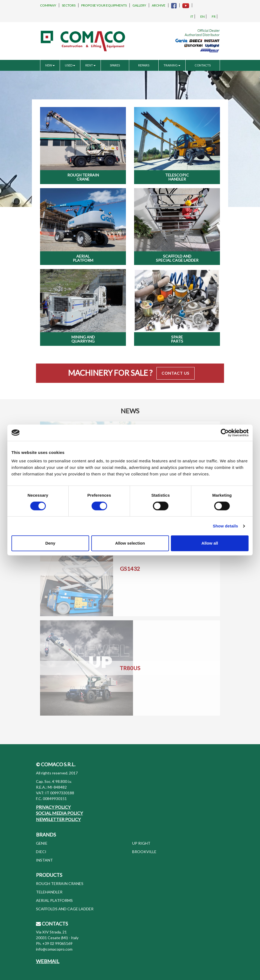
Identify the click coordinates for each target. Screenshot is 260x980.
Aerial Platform (83, 258)
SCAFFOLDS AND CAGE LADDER (65, 909)
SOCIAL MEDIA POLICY (59, 813)
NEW (50, 65)
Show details (226, 526)
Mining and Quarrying (83, 339)
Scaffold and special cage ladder (177, 258)
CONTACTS (203, 65)
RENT (90, 65)
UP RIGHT (141, 843)
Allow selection (130, 543)
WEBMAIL (48, 961)
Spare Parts (177, 339)
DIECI (41, 852)
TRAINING (172, 65)
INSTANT (44, 860)
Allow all (210, 543)
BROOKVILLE (144, 852)
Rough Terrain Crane (83, 177)
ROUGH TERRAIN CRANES (60, 883)
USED (70, 65)
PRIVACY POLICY (53, 807)
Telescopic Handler (177, 177)
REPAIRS (144, 65)
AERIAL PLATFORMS (54, 900)
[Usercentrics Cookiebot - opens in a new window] (225, 433)
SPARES (115, 65)
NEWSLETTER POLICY (58, 819)
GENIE (42, 843)
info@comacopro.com (54, 949)
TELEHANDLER (49, 892)
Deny (50, 543)
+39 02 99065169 (57, 943)
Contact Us (176, 373)
